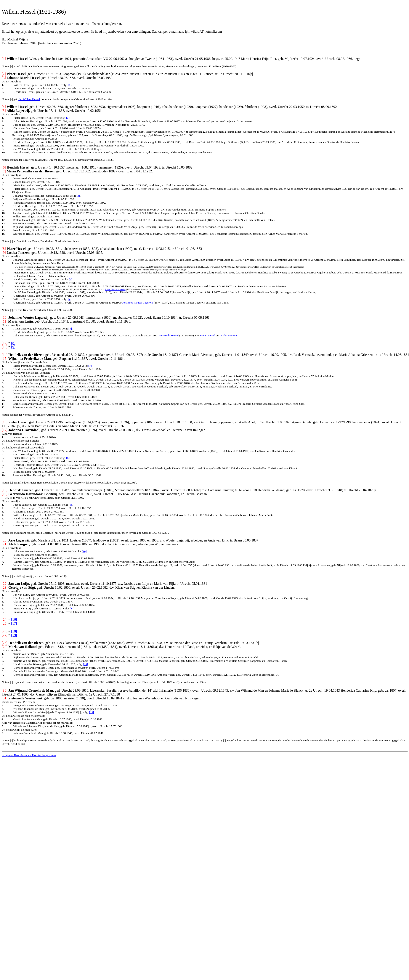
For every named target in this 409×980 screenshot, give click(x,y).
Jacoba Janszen (228, 335)
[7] (90, 366)
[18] (14, 631)
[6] (71, 279)
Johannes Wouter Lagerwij (138, 303)
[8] (13, 343)
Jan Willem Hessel (29, 99)
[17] (14, 623)
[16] (14, 619)
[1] (70, 85)
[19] (14, 635)
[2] (68, 118)
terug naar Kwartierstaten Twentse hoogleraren (29, 755)
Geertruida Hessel (168, 335)
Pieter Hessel (208, 335)
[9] (13, 347)
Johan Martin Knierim (115, 289)
